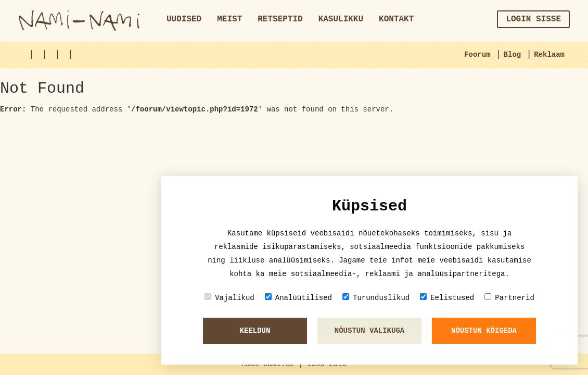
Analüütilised (298, 298)
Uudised (184, 19)
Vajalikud (229, 298)
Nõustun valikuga (369, 331)
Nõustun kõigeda (484, 331)
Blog (513, 55)
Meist (229, 19)
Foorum (477, 55)
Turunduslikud (376, 298)
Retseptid (280, 19)
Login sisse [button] (533, 19)
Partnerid (509, 298)
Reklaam (549, 55)
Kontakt (396, 19)
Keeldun (255, 331)
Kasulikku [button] (341, 19)
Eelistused (447, 298)
